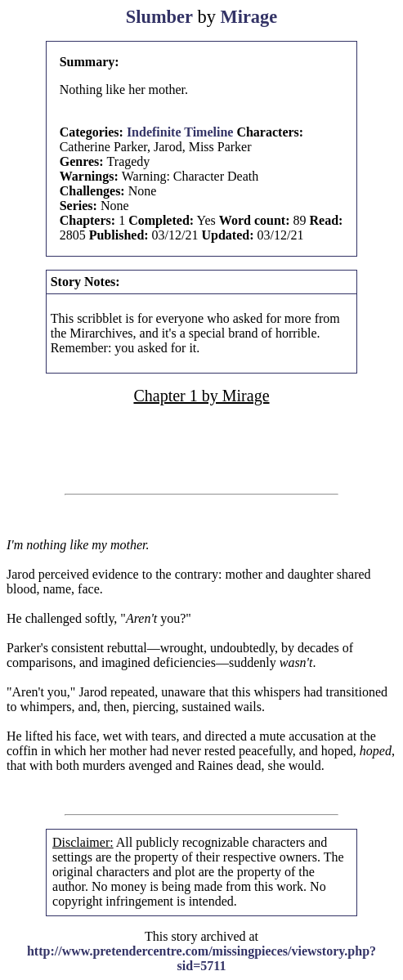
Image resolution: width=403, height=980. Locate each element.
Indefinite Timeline (180, 132)
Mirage (249, 17)
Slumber (159, 17)
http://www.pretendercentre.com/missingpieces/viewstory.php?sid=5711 (201, 958)
